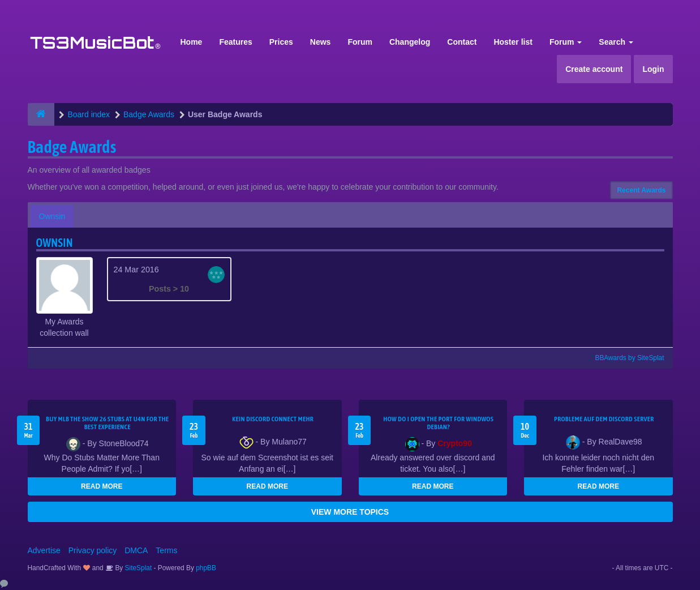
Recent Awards (641, 190)
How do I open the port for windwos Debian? (438, 423)
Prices (281, 42)
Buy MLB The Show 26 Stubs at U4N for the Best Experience (107, 423)
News (321, 42)
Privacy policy (93, 550)
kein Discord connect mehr (273, 419)
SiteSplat (137, 568)
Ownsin (52, 216)
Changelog (410, 42)
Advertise (44, 550)
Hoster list (513, 42)
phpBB (206, 568)
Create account (594, 69)
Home (192, 42)
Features (235, 42)
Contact (462, 42)
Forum (360, 42)
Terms (166, 550)
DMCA (136, 550)
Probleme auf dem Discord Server (604, 419)
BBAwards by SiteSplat (624, 358)
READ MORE (102, 486)
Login (653, 69)
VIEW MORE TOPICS (350, 512)
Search (616, 42)
